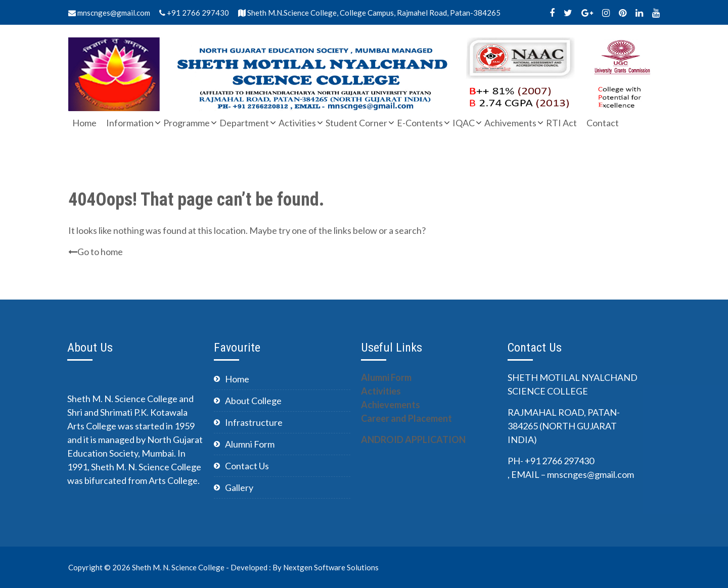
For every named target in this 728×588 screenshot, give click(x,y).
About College (253, 401)
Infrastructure (254, 422)
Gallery (239, 487)
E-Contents (420, 123)
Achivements (510, 123)
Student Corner (356, 123)
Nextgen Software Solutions (331, 567)
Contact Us (247, 466)
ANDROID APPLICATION (413, 439)
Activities (297, 123)
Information (130, 123)
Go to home (96, 252)
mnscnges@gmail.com (109, 13)
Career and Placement (406, 418)
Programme (187, 123)
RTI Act (561, 123)
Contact (603, 123)
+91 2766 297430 (194, 13)
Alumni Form (250, 444)
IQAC (464, 123)
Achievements (391, 405)
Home (84, 123)
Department (244, 123)
